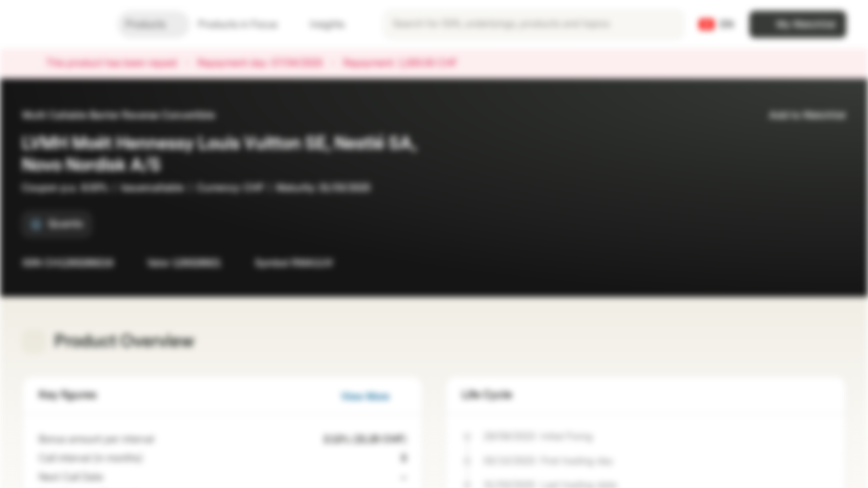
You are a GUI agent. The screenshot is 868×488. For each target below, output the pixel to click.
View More (373, 397)
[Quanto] (57, 224)
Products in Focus (246, 25)
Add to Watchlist (799, 116)
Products (154, 25)
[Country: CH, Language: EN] (716, 24)
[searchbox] (534, 24)
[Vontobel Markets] (59, 24)
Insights (335, 25)
